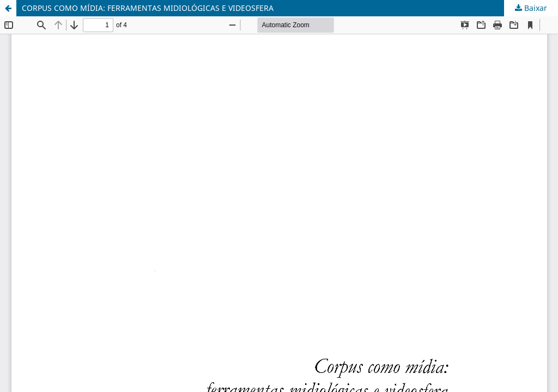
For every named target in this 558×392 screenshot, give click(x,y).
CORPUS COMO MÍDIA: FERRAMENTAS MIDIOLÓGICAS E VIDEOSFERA (148, 8)
